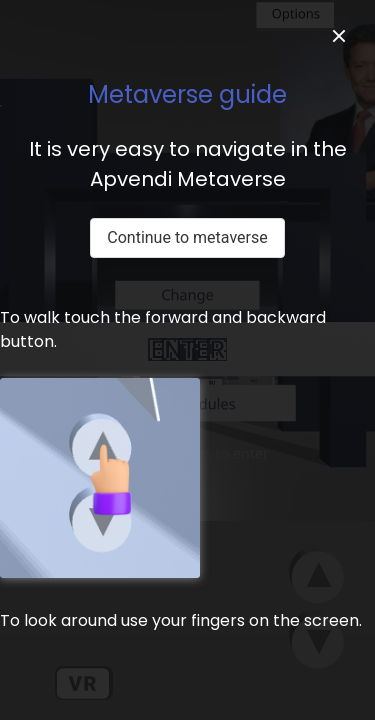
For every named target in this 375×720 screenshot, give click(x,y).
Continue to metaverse (187, 237)
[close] (339, 36)
